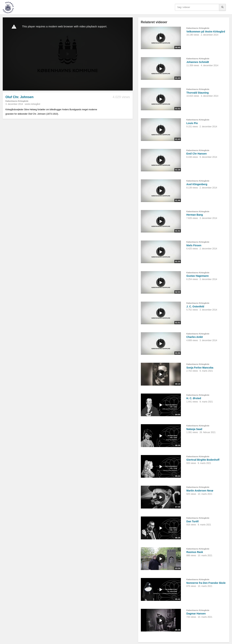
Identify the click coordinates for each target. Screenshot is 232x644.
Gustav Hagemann (197, 276)
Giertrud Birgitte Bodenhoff (203, 460)
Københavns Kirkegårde (17, 101)
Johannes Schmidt (198, 62)
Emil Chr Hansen (196, 154)
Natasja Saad (194, 429)
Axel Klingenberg (197, 184)
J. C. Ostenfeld (195, 306)
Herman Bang (195, 215)
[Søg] (222, 7)
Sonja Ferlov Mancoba (200, 368)
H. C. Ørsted (194, 398)
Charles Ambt (195, 337)
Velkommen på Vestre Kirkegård (206, 32)
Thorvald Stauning (197, 93)
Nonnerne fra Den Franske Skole (206, 583)
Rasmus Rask (195, 552)
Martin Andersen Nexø (200, 491)
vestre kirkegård (32, 104)
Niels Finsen (194, 245)
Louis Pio (192, 123)
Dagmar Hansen (196, 614)
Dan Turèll (192, 521)
